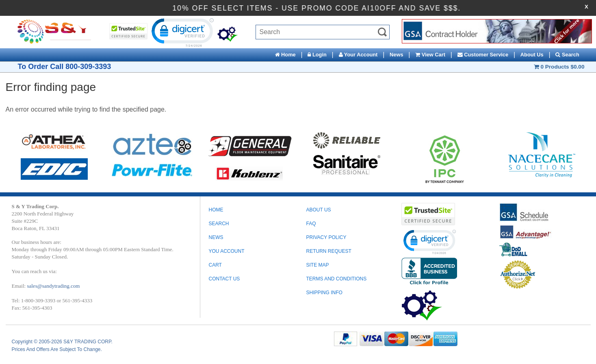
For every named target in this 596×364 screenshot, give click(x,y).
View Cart (430, 55)
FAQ (311, 224)
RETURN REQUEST (328, 251)
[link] (182, 32)
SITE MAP (317, 265)
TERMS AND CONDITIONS (336, 279)
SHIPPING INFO (324, 293)
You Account (226, 251)
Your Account (358, 55)
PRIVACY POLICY (326, 237)
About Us (532, 55)
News (396, 55)
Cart (215, 265)
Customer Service (483, 55)
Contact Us (224, 279)
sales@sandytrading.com (53, 286)
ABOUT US (318, 210)
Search (567, 55)
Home (285, 55)
